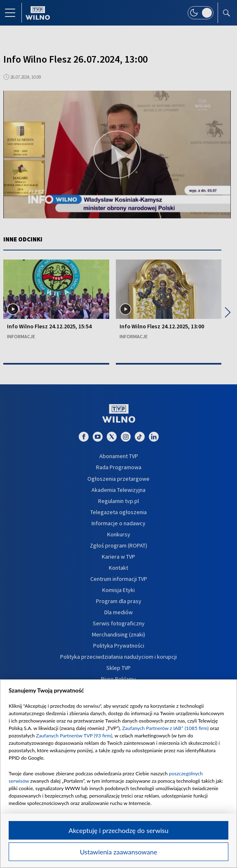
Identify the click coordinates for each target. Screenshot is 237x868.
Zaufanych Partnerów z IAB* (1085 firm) (165, 728)
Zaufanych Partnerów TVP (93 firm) (74, 736)
